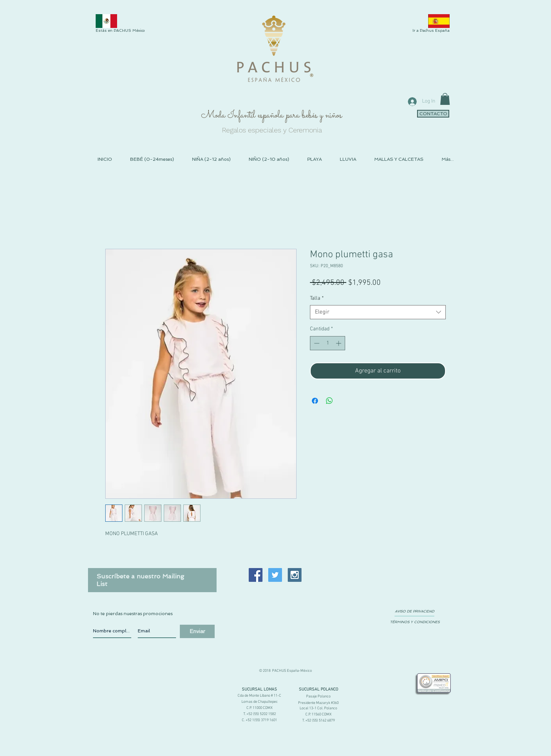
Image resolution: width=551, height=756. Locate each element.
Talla (317, 298)
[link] (445, 99)
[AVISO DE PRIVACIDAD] (414, 611)
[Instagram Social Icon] (295, 575)
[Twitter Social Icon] (275, 575)
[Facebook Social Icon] (256, 575)
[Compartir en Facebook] (315, 401)
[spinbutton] (328, 343)
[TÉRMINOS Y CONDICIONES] (415, 622)
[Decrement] (316, 343)
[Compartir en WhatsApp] (329, 401)
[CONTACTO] (433, 114)
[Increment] (339, 343)
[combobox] (378, 312)
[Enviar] (197, 631)
